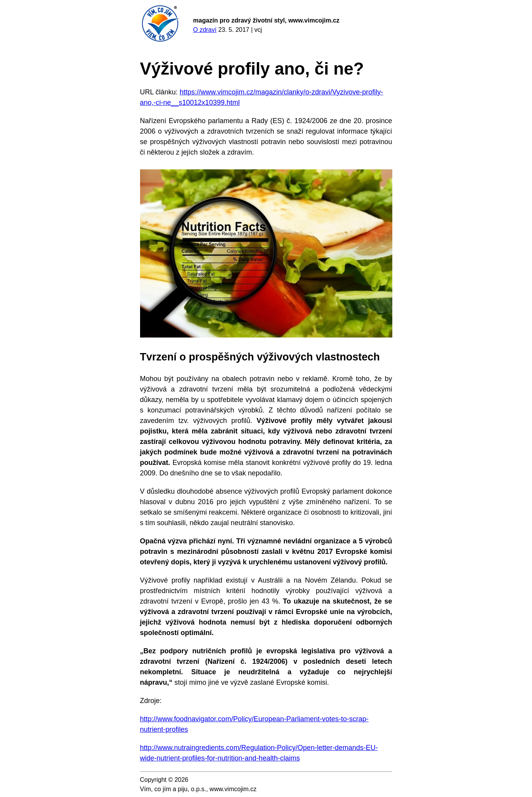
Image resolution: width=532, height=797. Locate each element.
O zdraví (205, 30)
